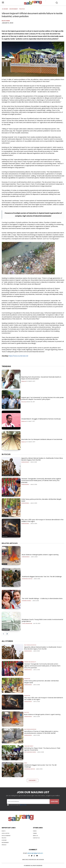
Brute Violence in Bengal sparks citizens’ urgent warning (40, 555)
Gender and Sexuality (8, 496)
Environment (14, 9)
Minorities (5, 516)
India (4, 586)
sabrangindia (25, 462)
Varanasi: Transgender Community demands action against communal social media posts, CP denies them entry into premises (41, 481)
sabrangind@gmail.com (35, 853)
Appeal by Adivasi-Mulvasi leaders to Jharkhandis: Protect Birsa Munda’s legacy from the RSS (43, 648)
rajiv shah (6, 21)
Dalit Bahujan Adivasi (8, 475)
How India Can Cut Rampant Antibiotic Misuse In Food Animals (42, 439)
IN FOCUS (6, 454)
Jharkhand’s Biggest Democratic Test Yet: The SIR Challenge (42, 577)
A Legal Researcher (27, 623)
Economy (5, 9)
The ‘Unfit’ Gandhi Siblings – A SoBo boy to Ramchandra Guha (42, 599)
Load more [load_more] (33, 780)
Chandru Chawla (26, 601)
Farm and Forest (29, 746)
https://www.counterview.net (18, 356)
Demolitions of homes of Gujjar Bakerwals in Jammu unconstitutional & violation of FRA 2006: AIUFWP (41, 732)
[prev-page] (3, 634)
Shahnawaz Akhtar (27, 579)
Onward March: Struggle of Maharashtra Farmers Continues (41, 419)
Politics (22, 9)
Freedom (24, 381)
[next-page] (7, 634)
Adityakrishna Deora (30, 752)
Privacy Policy (23, 805)
